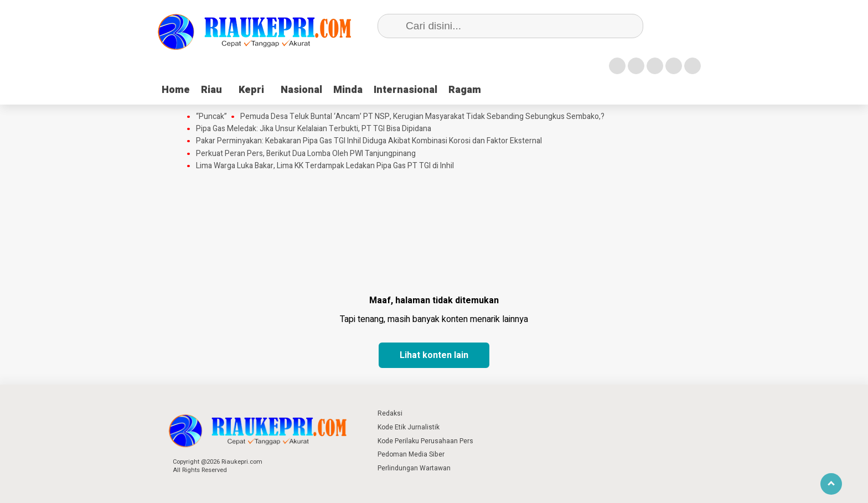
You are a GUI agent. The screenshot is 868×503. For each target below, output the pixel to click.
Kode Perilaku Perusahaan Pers (425, 441)
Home (176, 90)
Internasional (405, 90)
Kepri (251, 90)
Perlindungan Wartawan (414, 468)
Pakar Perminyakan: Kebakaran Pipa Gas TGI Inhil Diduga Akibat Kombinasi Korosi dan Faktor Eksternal (369, 141)
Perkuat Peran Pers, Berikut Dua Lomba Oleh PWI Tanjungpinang (306, 154)
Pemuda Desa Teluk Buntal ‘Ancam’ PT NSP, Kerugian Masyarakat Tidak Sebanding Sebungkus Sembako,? (422, 117)
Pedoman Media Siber (411, 454)
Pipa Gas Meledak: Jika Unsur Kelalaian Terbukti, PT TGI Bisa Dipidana (314, 129)
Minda (348, 90)
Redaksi (390, 413)
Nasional (301, 90)
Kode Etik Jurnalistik (409, 427)
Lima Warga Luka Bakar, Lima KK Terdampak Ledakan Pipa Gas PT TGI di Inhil (325, 166)
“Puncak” (211, 117)
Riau (211, 90)
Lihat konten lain (434, 355)
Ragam (465, 90)
